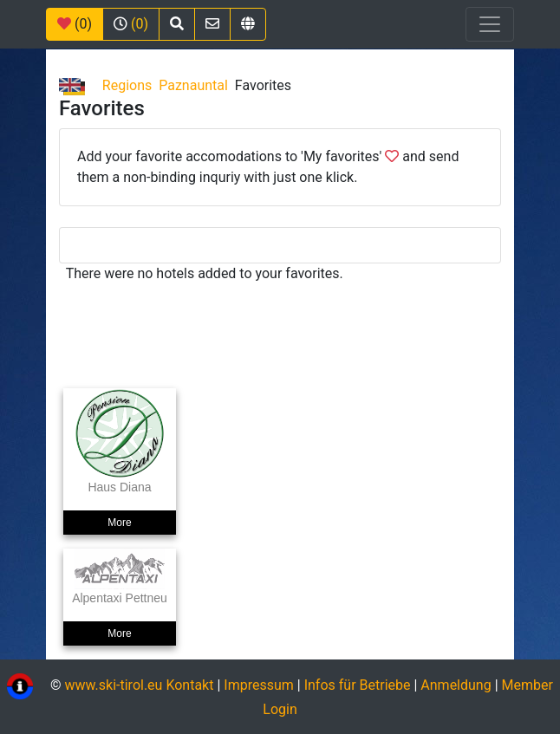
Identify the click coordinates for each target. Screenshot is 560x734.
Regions (127, 85)
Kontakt (191, 686)
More (119, 523)
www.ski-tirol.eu (113, 686)
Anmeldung (456, 686)
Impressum (259, 686)
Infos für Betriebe (358, 686)
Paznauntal (193, 85)
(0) (75, 24)
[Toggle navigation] (490, 24)
